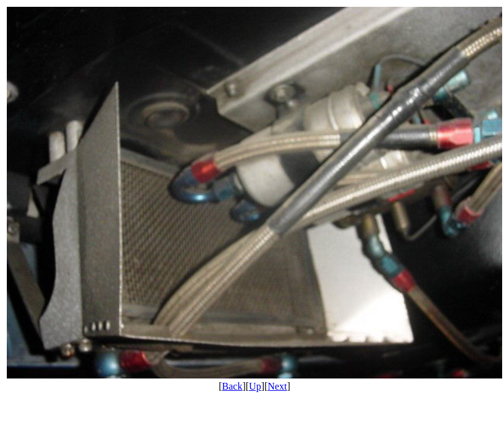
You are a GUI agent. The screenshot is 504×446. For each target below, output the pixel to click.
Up (255, 386)
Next (277, 386)
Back (232, 386)
